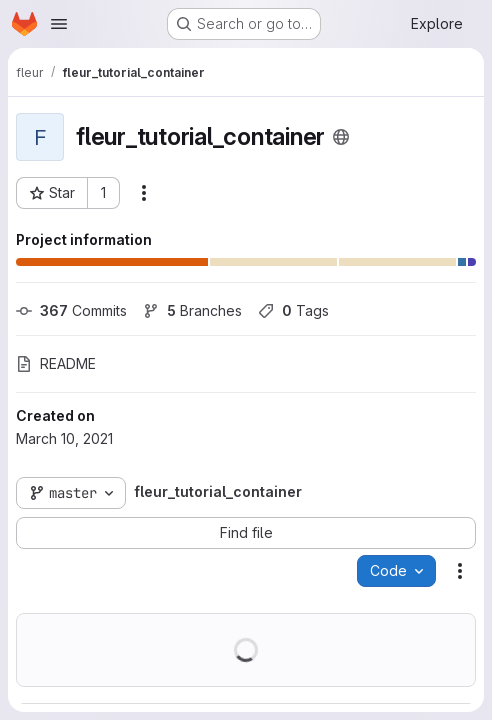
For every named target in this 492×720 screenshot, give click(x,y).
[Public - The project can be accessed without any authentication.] (341, 137)
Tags (293, 310)
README (56, 363)
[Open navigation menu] (59, 24)
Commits (71, 310)
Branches (192, 310)
